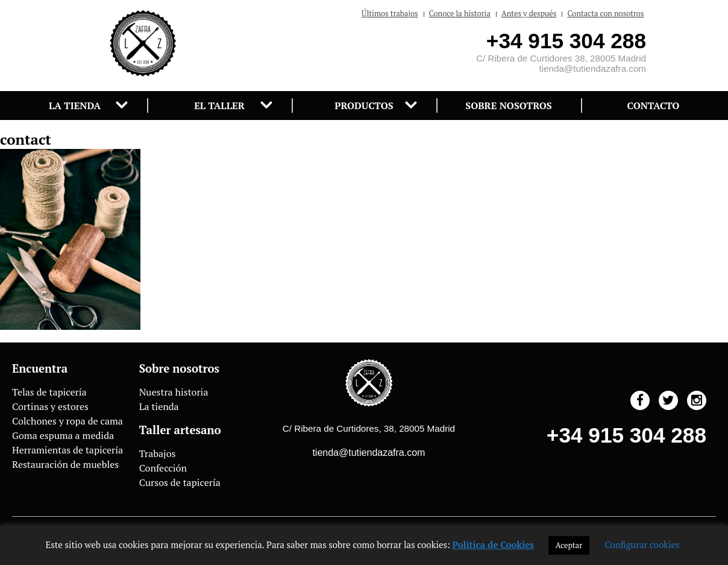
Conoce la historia (460, 14)
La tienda (75, 106)
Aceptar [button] (569, 545)
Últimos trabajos (390, 14)
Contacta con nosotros (605, 14)
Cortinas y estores (50, 406)
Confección (163, 468)
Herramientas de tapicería (67, 450)
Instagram (697, 400)
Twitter (668, 400)
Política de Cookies (494, 544)
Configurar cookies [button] (642, 544)
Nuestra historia (174, 392)
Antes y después (529, 14)
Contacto (654, 106)
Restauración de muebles (65, 464)
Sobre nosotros (509, 106)
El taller (219, 106)
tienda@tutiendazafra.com (592, 68)
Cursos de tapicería (180, 482)
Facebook (640, 400)
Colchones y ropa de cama (67, 421)
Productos (364, 106)
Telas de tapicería (49, 392)
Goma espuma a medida (63, 435)
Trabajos (158, 453)
